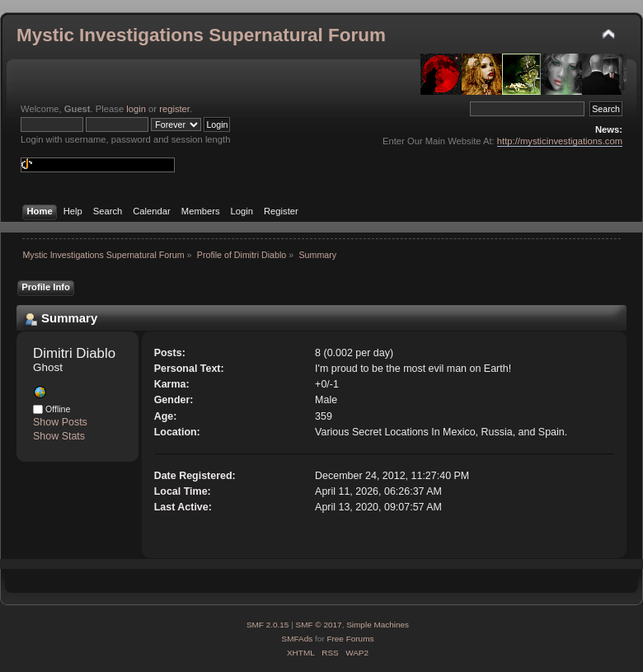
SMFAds (298, 639)
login (136, 109)
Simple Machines (378, 625)
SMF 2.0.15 (268, 625)
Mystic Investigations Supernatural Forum (201, 35)
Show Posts (60, 422)
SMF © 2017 (319, 625)
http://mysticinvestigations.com (560, 141)
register (174, 109)
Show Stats (59, 436)
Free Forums (350, 639)
